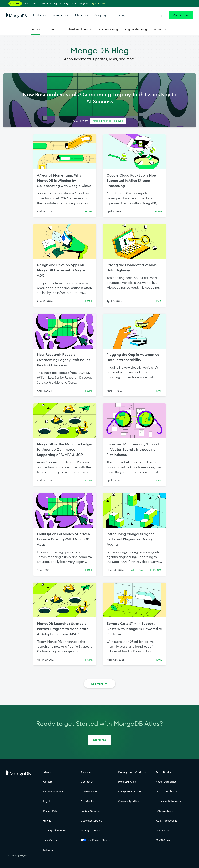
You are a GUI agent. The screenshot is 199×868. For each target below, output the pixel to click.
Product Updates (90, 811)
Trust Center (50, 840)
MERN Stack (163, 830)
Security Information (55, 830)
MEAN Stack (163, 840)
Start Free (99, 740)
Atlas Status (88, 801)
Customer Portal (90, 791)
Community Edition (129, 801)
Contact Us (87, 782)
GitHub (47, 821)
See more (99, 684)
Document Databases (168, 801)
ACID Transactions (166, 821)
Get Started (181, 15)
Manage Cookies (90, 830)
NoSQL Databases (167, 791)
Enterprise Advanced (130, 791)
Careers (48, 782)
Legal (46, 801)
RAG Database (164, 811)
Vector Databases (166, 782)
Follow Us (48, 850)
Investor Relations (53, 791)
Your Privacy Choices (96, 840)
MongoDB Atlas (127, 782)
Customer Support (91, 821)
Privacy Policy (51, 811)
